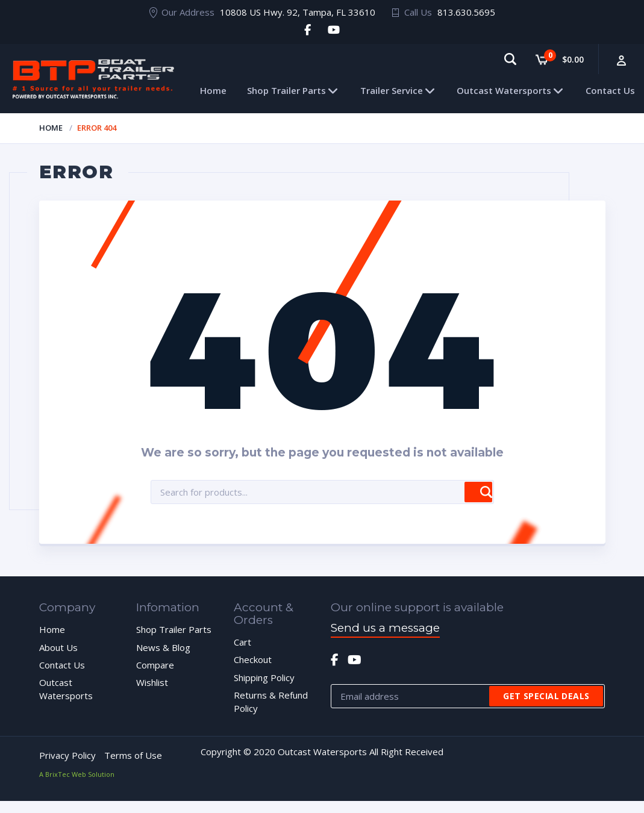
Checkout (253, 659)
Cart (242, 642)
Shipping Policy (264, 677)
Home (213, 90)
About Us (58, 647)
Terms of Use (133, 755)
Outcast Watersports (504, 90)
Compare (155, 665)
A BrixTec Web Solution (77, 774)
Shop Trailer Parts (286, 90)
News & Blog (163, 647)
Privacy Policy (67, 755)
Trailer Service (392, 90)
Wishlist (152, 682)
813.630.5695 (466, 12)
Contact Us (610, 90)
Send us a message (385, 628)
